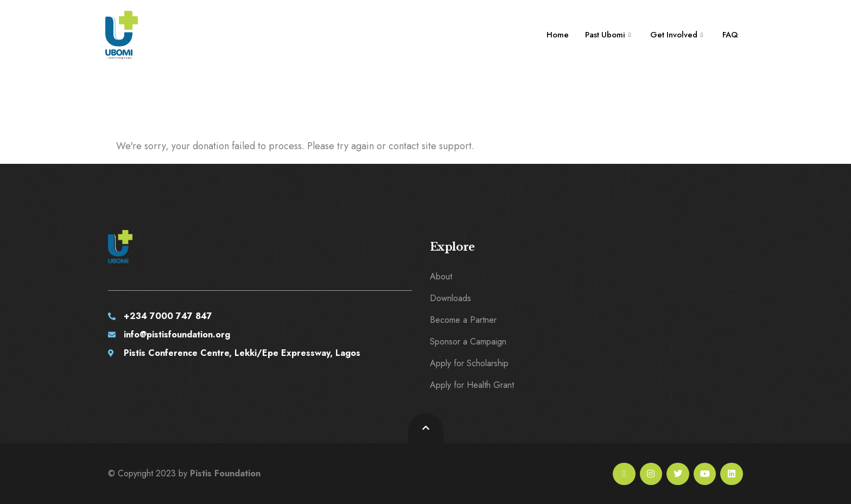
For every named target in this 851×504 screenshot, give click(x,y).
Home (554, 35)
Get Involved (675, 35)
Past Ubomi (605, 35)
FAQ (729, 35)
